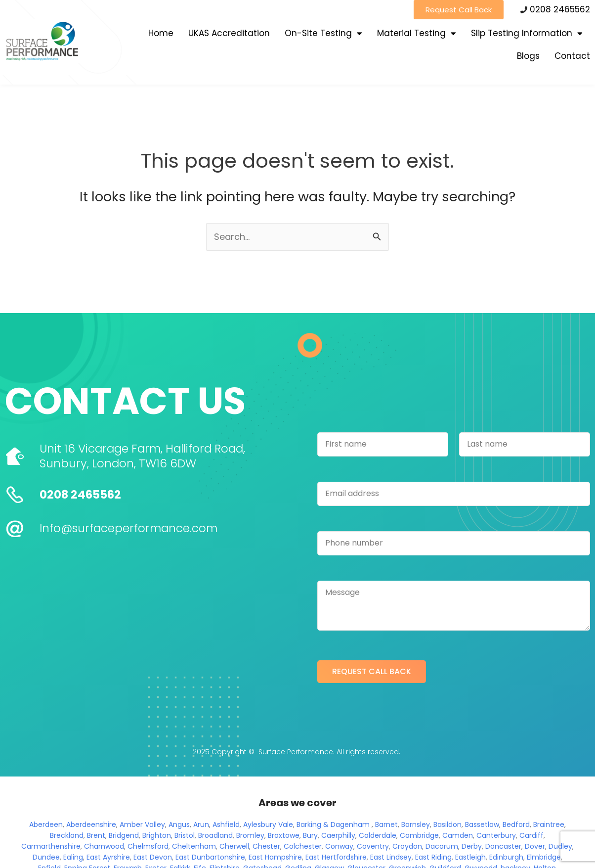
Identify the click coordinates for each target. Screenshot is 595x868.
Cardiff (531, 835)
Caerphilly (338, 835)
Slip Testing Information (527, 33)
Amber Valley (142, 824)
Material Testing (417, 33)
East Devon (153, 857)
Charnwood (104, 846)
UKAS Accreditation (229, 33)
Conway (339, 846)
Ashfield (226, 824)
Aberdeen (46, 824)
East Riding (433, 857)
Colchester (303, 846)
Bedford (516, 824)
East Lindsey (391, 857)
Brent (96, 835)
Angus (179, 824)
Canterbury (496, 835)
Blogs (528, 56)
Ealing (73, 857)
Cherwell (234, 846)
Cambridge (419, 835)
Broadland (215, 835)
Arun (201, 824)
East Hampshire (275, 857)
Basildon (447, 824)
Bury (310, 835)
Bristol (185, 835)
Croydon (407, 846)
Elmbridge (544, 857)
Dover (535, 846)
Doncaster (503, 846)
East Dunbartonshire (210, 857)
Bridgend (124, 835)
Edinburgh (506, 857)
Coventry (373, 846)
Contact (572, 56)
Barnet (386, 824)
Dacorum (442, 846)
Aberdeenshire (91, 824)
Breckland (67, 835)
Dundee (46, 857)
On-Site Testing (323, 33)
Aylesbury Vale (268, 824)
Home (161, 33)
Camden (458, 835)
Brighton (157, 835)
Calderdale (378, 835)
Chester (266, 846)
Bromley (250, 835)
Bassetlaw (482, 824)
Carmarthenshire (51, 846)
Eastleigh (470, 857)
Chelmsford (148, 846)
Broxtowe (284, 835)
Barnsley (416, 824)
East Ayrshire (108, 857)
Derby (472, 846)
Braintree (549, 824)
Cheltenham (194, 846)
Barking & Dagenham (333, 824)
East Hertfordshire (336, 857)
